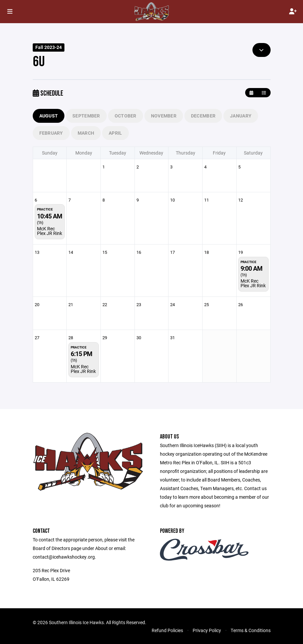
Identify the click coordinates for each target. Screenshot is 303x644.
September (86, 116)
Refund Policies (167, 630)
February (51, 133)
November (164, 116)
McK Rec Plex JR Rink (50, 231)
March (86, 133)
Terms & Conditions (251, 630)
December (203, 116)
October (126, 116)
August (49, 116)
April (115, 133)
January (241, 116)
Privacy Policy (207, 630)
